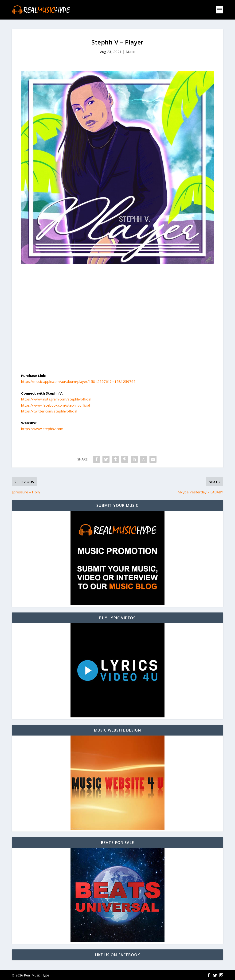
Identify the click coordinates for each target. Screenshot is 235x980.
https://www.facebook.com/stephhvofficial (55, 404)
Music (130, 51)
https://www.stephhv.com (42, 428)
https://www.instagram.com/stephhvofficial (56, 398)
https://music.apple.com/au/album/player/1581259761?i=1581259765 (78, 381)
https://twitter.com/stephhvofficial (49, 410)
